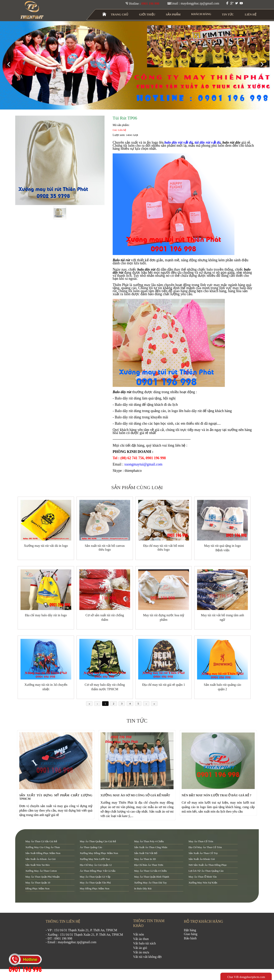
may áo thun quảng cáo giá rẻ (98, 841)
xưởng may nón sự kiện (203, 883)
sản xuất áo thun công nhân (151, 847)
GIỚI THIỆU (147, 15)
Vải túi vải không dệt (147, 957)
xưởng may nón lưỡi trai (95, 859)
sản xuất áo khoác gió (202, 859)
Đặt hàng (190, 930)
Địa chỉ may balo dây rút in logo (46, 615)
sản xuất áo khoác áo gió (40, 859)
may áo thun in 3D (145, 859)
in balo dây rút (143, 888)
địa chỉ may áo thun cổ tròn (205, 847)
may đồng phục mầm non (95, 888)
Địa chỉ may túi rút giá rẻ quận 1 (164, 685)
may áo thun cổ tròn (201, 841)
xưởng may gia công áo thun (43, 847)
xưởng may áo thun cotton (41, 871)
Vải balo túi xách (145, 943)
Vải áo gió (140, 948)
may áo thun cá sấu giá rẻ (41, 841)
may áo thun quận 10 (38, 883)
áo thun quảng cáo (91, 847)
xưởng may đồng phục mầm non (99, 853)
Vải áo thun (141, 939)
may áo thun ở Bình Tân (203, 877)
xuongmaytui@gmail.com (143, 464)
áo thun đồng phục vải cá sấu (98, 871)
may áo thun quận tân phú (95, 883)
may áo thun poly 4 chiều (149, 841)
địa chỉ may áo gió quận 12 (96, 865)
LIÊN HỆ (251, 15)
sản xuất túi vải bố (146, 853)
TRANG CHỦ (120, 15)
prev (10, 65)
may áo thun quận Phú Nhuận (43, 877)
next (264, 65)
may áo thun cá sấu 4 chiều (150, 871)
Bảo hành (190, 938)
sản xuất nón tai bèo (38, 865)
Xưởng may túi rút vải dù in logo (46, 546)
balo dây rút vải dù (179, 142)
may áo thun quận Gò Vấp (95, 877)
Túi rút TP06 (125, 118)
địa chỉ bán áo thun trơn (149, 865)
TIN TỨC (228, 15)
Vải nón (139, 934)
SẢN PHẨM (173, 15)
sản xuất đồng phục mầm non (43, 853)
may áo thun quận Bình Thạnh (152, 877)
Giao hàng (191, 934)
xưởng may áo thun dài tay (150, 883)
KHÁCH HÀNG (201, 14)
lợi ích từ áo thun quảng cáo (206, 871)
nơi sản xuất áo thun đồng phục (208, 865)
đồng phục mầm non (37, 888)
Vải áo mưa (141, 952)
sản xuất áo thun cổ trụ (203, 853)
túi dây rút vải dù (208, 142)
